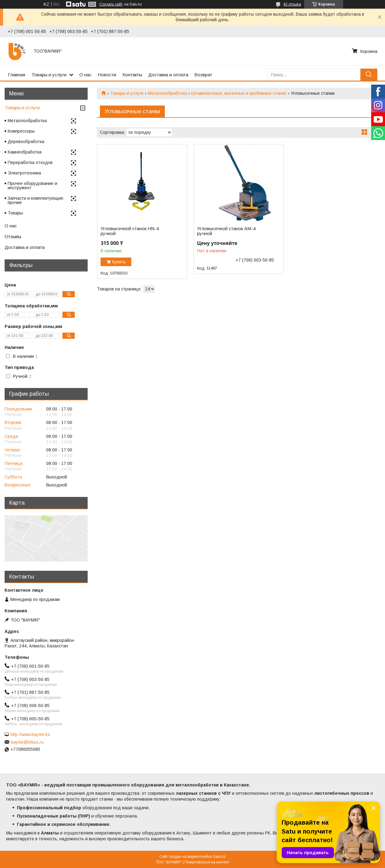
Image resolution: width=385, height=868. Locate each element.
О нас (85, 75)
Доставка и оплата (168, 75)
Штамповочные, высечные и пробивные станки (239, 93)
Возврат (203, 75)
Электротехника (24, 173)
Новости (107, 75)
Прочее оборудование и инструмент (32, 186)
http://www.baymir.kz (30, 734)
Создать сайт (111, 4)
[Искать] (369, 75)
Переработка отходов (30, 162)
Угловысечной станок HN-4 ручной (130, 231)
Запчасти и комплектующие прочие (36, 200)
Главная (16, 75)
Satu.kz (219, 857)
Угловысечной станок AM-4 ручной (226, 231)
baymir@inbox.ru (27, 742)
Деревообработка (26, 142)
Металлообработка (167, 93)
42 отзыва (292, 4)
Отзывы (13, 236)
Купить (119, 262)
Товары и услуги (49, 75)
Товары (15, 213)
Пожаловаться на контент (207, 862)
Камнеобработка (25, 152)
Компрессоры (21, 131)
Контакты (132, 75)
